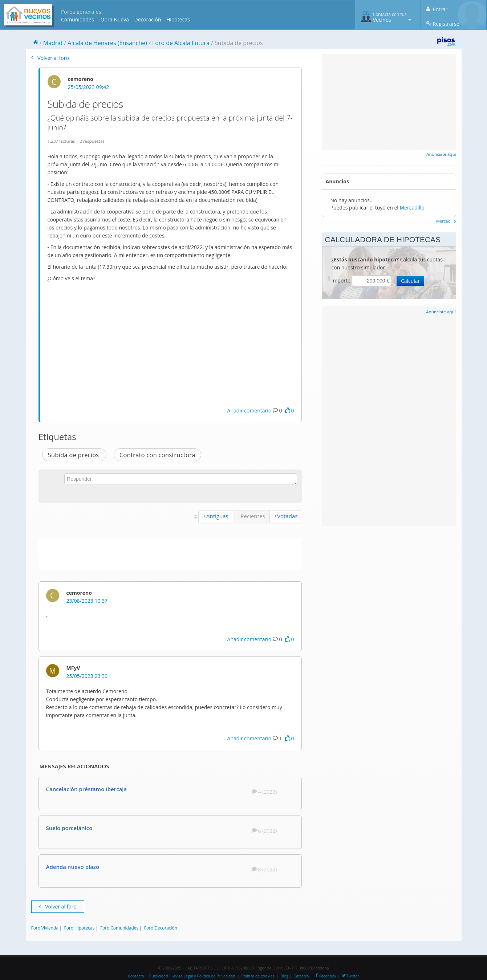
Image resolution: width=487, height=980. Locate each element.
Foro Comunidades (119, 928)
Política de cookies (258, 976)
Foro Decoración (161, 928)
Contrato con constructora (157, 455)
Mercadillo (412, 208)
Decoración (147, 19)
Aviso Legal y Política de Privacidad (204, 976)
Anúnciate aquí (441, 154)
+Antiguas (216, 516)
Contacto (136, 976)
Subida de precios (74, 455)
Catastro (301, 976)
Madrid (53, 43)
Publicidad (159, 976)
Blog (285, 976)
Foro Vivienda (45, 928)
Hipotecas (178, 19)
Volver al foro (50, 58)
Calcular (410, 281)
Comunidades (77, 19)
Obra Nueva (115, 19)
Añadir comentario (249, 410)
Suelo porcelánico (69, 828)
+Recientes (251, 516)
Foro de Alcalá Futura (181, 43)
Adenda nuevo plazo (73, 867)
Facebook (325, 976)
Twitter (350, 976)
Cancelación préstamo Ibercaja (87, 789)
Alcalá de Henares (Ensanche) (107, 43)
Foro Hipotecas (79, 928)
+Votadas (286, 516)
